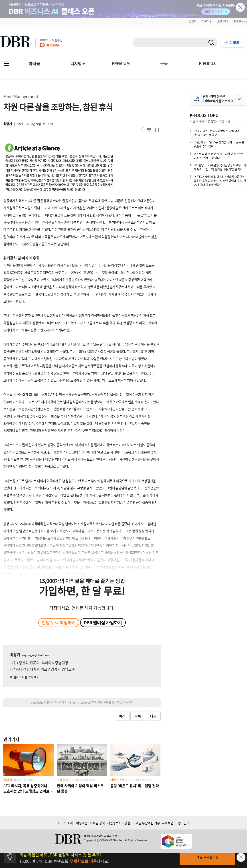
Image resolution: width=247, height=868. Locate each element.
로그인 (193, 21)
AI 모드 (234, 42)
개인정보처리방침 (119, 823)
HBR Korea (240, 21)
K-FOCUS (207, 64)
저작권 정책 (97, 823)
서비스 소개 (65, 823)
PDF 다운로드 (150, 130)
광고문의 (184, 823)
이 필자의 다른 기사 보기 (25, 677)
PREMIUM (121, 64)
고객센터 (223, 21)
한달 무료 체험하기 (59, 623)
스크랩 (157, 130)
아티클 (34, 64)
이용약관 (82, 823)
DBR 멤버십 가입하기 (103, 623)
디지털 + (78, 64)
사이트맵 (168, 823)
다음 (153, 716)
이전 (122, 716)
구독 (164, 64)
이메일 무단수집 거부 (146, 823)
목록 (138, 716)
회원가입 (207, 21)
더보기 (142, 130)
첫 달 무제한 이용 (207, 857)
